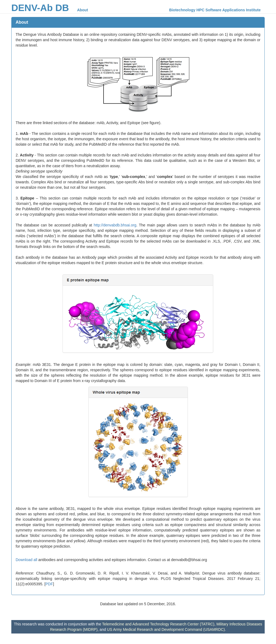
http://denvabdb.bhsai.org (115, 225)
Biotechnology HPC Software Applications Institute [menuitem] (215, 10)
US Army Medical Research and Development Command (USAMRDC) (166, 629)
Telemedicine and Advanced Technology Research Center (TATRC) (158, 624)
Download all (26, 560)
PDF (49, 584)
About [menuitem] (82, 10)
